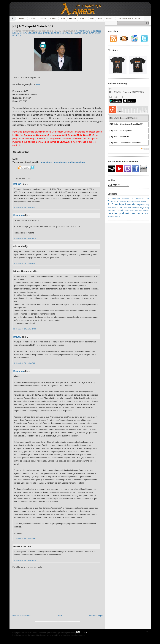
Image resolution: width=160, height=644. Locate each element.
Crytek (144, 201)
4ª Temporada (84, 31)
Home (13, 18)
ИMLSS (17, 184)
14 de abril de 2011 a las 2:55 (24, 207)
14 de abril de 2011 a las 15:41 (25, 263)
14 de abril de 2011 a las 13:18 (25, 238)
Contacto (110, 18)
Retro (63, 18)
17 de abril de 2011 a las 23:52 (25, 539)
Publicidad (71, 633)
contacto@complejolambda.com (73, 635)
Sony (147, 208)
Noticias (43, 18)
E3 (148, 201)
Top (147, 631)
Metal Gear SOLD (35, 33)
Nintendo (47, 33)
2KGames (126, 199)
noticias (67, 33)
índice (117, 216)
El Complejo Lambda (122, 204)
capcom (146, 210)
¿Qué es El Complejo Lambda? (129, 18)
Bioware (137, 201)
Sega (142, 208)
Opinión (83, 18)
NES (109, 208)
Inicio (60, 616)
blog (140, 210)
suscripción (111, 217)
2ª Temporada (138, 199)
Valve (127, 210)
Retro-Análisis (133, 208)
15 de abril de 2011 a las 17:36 (25, 329)
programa (84, 33)
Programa (21, 18)
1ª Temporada (114, 199)
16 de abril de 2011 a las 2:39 (24, 363)
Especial (23, 33)
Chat (100, 18)
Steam (114, 210)
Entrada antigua (96, 616)
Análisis (53, 18)
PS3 (125, 208)
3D (77, 31)
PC (121, 208)
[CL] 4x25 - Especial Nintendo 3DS (33, 26)
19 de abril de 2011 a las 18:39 (25, 560)
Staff (109, 210)
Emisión (32, 18)
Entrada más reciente (22, 616)
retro (147, 214)
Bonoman (19, 215)
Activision (123, 201)
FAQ (148, 205)
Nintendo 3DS (57, 33)
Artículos (72, 18)
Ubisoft (121, 210)
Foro (92, 18)
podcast (75, 33)
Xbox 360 (134, 210)
